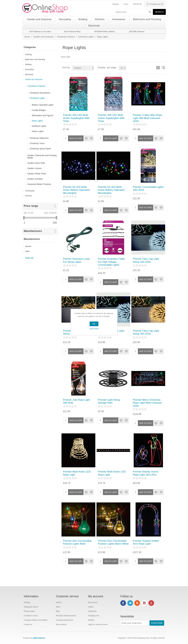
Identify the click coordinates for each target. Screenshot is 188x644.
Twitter (130, 603)
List (163, 68)
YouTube (144, 603)
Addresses (92, 611)
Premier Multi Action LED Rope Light (77, 473)
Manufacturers (33, 231)
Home (27, 37)
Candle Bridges (39, 110)
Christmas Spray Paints (40, 149)
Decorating (29, 69)
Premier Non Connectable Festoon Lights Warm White (113, 542)
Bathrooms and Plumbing (35, 59)
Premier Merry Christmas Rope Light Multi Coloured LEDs (147, 403)
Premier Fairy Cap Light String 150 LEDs (146, 260)
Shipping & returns (31, 607)
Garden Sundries (35, 179)
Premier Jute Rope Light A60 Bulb (76, 401)
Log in (126, 4)
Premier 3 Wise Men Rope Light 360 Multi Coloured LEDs (147, 118)
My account (93, 602)
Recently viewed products (66, 616)
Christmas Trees (37, 143)
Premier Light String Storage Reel (109, 401)
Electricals (29, 74)
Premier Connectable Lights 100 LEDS (148, 189)
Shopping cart (94, 616)
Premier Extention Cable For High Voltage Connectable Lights (111, 262)
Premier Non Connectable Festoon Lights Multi (77, 542)
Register (116, 4)
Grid (158, 68)
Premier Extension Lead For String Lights (76, 260)
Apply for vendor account (98, 624)
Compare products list (64, 620)
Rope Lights (37, 121)
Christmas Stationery (39, 138)
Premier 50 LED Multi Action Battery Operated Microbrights (76, 190)
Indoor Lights (38, 131)
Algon (27, 251)
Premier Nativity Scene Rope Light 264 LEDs (145, 473)
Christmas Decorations (40, 93)
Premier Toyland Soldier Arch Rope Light (146, 542)
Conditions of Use (31, 616)
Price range (31, 206)
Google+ (151, 603)
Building (28, 64)
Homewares (30, 191)
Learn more (94, 329)
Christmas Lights (86, 37)
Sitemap (27, 602)
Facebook (123, 603)
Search (59, 602)
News (58, 607)
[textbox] (134, 12)
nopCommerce (39, 638)
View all (29, 258)
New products (61, 624)
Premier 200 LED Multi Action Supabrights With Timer (76, 118)
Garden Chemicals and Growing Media (42, 157)
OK (94, 324)
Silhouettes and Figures (43, 115)
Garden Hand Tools (36, 163)
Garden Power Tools (37, 174)
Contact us (28, 624)
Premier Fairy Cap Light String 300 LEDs (146, 332)
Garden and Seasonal (43, 37)
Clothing (28, 54)
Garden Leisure (34, 168)
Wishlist (91, 620)
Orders (91, 607)
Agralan (28, 246)
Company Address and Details (36, 620)
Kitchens (29, 196)
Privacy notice (29, 611)
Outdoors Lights (39, 126)
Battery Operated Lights (43, 105)
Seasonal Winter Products (39, 184)
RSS (137, 603)
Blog (58, 611)
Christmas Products (66, 37)
